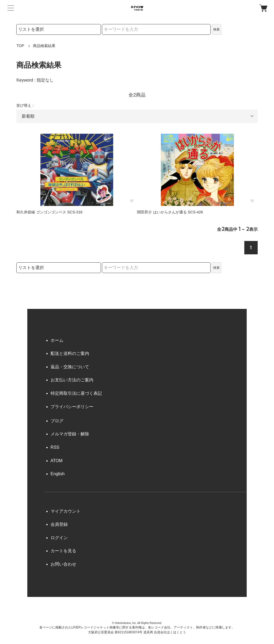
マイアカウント (66, 511)
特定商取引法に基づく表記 (76, 393)
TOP (20, 46)
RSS (55, 447)
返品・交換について (70, 367)
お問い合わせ (63, 564)
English (58, 474)
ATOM (57, 461)
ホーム (57, 340)
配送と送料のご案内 (70, 353)
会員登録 (59, 524)
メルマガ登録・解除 (70, 434)
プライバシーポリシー (72, 407)
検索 (216, 29)
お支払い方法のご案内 (72, 380)
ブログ (57, 421)
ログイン (59, 538)
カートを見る (63, 551)
